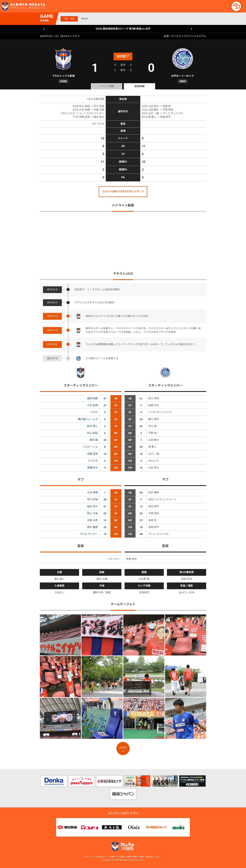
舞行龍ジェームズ (88, 419)
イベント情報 (107, 86)
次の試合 (191, 29)
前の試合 (44, 29)
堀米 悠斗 (92, 507)
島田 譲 (94, 440)
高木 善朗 (92, 527)
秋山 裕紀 (92, 433)
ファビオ (93, 461)
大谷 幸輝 (92, 493)
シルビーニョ (90, 447)
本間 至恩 (92, 454)
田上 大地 (92, 513)
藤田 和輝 (92, 398)
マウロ (94, 412)
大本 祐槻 (92, 405)
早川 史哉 (92, 499)
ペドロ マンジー (89, 534)
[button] (236, 6)
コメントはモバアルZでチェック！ (123, 192)
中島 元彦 (92, 520)
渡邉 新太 (92, 468)
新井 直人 (92, 426)
